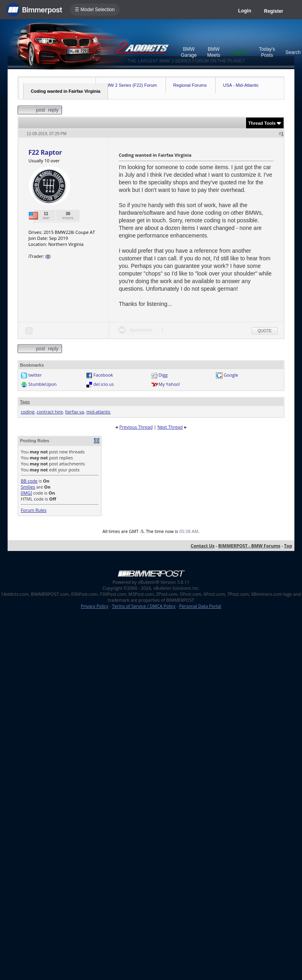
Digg (163, 375)
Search (293, 52)
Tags (25, 402)
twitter (35, 375)
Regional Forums (190, 85)
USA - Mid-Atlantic (241, 85)
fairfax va (75, 412)
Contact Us (203, 546)
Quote (265, 331)
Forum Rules (34, 510)
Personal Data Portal (200, 606)
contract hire (50, 412)
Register (274, 11)
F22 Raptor (45, 152)
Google (231, 375)
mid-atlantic (99, 412)
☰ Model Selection (95, 10)
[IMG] (26, 493)
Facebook (103, 375)
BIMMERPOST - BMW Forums (249, 546)
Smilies (28, 487)
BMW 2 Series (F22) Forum (130, 85)
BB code (29, 481)
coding (28, 412)
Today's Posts (267, 52)
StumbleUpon (43, 384)
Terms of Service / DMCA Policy (144, 606)
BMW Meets (214, 52)
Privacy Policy (95, 606)
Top (288, 546)
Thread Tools (262, 123)
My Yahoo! (169, 384)
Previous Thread (136, 427)
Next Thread (170, 427)
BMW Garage (189, 52)
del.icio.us (104, 384)
